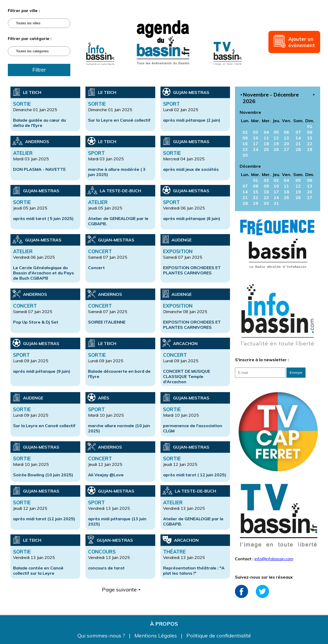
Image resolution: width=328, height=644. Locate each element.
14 (298, 138)
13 (286, 138)
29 (310, 149)
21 (298, 144)
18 (266, 144)
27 (286, 149)
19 (276, 144)
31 (276, 203)
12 (276, 138)
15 (310, 138)
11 (266, 138)
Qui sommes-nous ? (102, 635)
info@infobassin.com (274, 559)
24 (256, 149)
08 (310, 132)
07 (298, 132)
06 (286, 132)
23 (245, 149)
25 (266, 149)
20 (286, 144)
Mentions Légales (156, 635)
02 (245, 132)
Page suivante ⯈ (122, 589)
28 (298, 149)
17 (256, 144)
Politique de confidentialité (219, 635)
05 (276, 132)
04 (266, 132)
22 (310, 144)
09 (245, 138)
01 (310, 126)
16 (245, 144)
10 (256, 138)
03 (256, 132)
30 (245, 155)
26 (276, 149)
